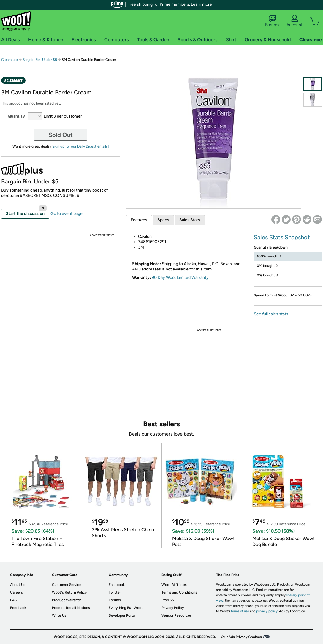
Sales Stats (190, 220)
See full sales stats (271, 314)
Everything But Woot (126, 608)
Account (294, 21)
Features (139, 220)
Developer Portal (122, 615)
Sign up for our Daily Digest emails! (81, 146)
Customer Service (67, 585)
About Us (18, 585)
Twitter (115, 592)
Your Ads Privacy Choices (241, 637)
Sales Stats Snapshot (282, 237)
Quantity (16, 116)
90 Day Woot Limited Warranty (180, 277)
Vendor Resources (177, 615)
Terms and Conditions (179, 592)
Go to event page (66, 214)
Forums (272, 21)
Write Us (59, 615)
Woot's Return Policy (69, 592)
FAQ (14, 600)
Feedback (18, 608)
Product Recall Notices (71, 608)
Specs (163, 220)
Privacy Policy (173, 608)
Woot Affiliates (174, 585)
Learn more (201, 4)
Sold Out (61, 135)
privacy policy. (267, 611)
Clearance (9, 60)
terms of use (240, 611)
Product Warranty (66, 600)
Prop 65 (168, 600)
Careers (16, 592)
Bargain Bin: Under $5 (40, 60)
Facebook (117, 585)
